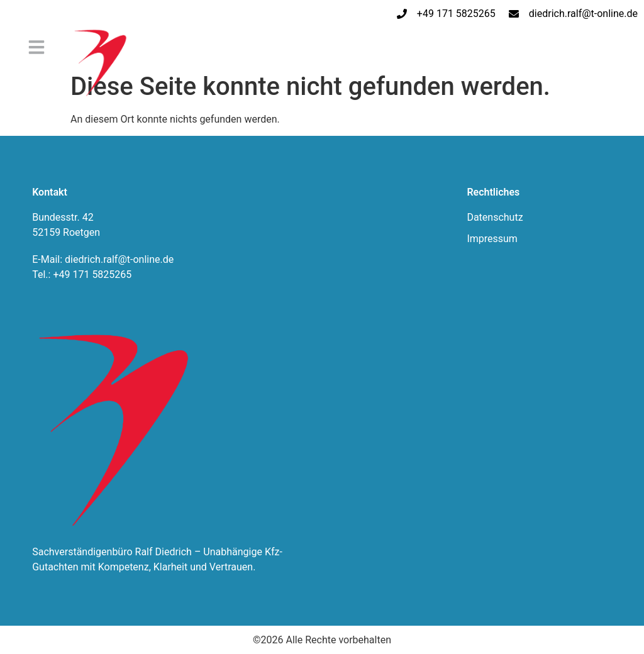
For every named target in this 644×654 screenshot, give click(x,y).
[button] (36, 47)
